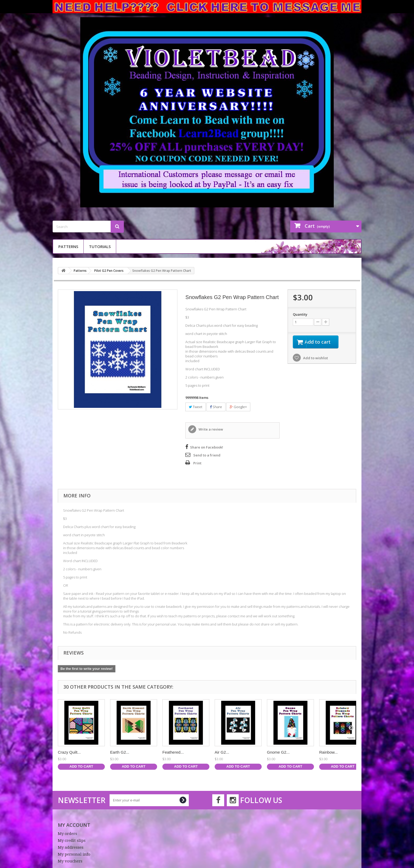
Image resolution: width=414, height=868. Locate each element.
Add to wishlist (315, 359)
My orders (67, 834)
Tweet (196, 407)
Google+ (238, 407)
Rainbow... (328, 752)
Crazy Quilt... (69, 752)
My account (74, 825)
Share (216, 407)
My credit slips (72, 841)
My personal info (74, 854)
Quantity (300, 314)
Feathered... (173, 752)
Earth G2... (120, 752)
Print (197, 463)
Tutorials (100, 246)
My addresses (71, 847)
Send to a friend (207, 455)
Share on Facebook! (207, 447)
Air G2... (222, 752)
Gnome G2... (278, 752)
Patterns (68, 246)
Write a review (210, 429)
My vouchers (70, 861)
